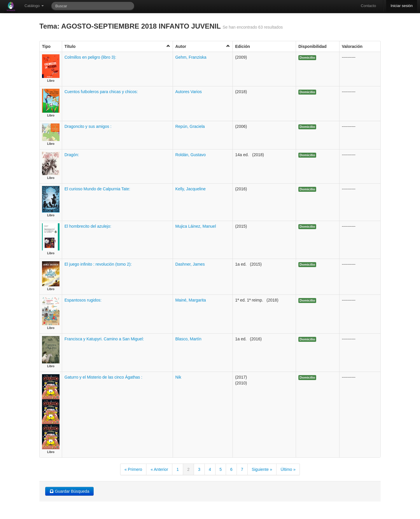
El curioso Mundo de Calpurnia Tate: (97, 189)
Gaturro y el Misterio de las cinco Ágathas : (103, 377)
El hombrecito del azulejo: (88, 226)
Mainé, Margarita (191, 300)
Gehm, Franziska (191, 57)
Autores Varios (189, 92)
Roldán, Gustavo (190, 155)
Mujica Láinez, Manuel (196, 226)
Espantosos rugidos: (83, 300)
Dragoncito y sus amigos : (88, 126)
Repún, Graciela (190, 126)
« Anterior (159, 469)
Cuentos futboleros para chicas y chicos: (101, 92)
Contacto (368, 6)
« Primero (133, 469)
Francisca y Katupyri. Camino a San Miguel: (104, 339)
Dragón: (72, 155)
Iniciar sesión (402, 6)
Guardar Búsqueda (69, 491)
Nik (178, 377)
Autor (203, 46)
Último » (288, 469)
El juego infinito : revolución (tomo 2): (98, 264)
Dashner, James (190, 264)
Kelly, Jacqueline (190, 189)
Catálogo (34, 6)
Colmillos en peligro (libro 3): (90, 57)
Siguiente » (262, 469)
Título (117, 46)
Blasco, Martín (188, 339)
